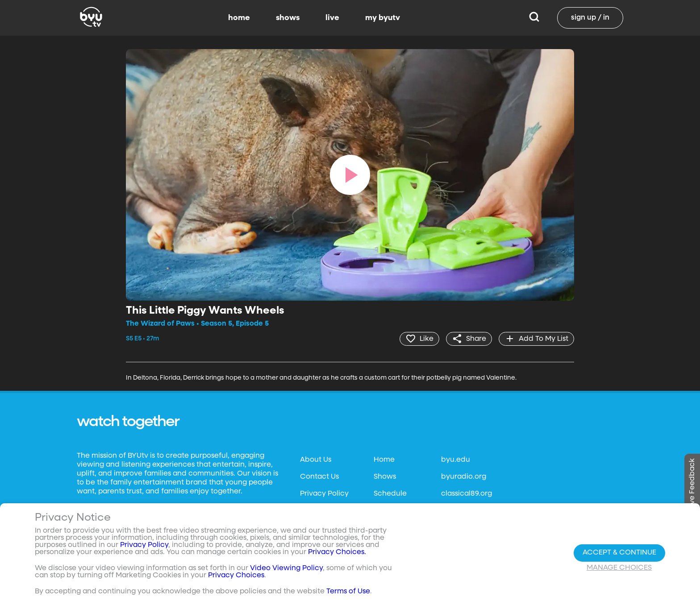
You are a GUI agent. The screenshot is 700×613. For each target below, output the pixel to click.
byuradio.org (464, 477)
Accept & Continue (619, 553)
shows (288, 18)
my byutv (383, 18)
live (332, 18)
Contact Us (319, 477)
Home (384, 460)
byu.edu (456, 460)
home (239, 18)
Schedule (390, 494)
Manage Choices (619, 568)
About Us (316, 460)
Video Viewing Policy (286, 568)
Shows (385, 477)
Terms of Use (348, 592)
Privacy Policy (324, 494)
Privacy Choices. (337, 552)
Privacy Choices (236, 576)
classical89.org (467, 494)
